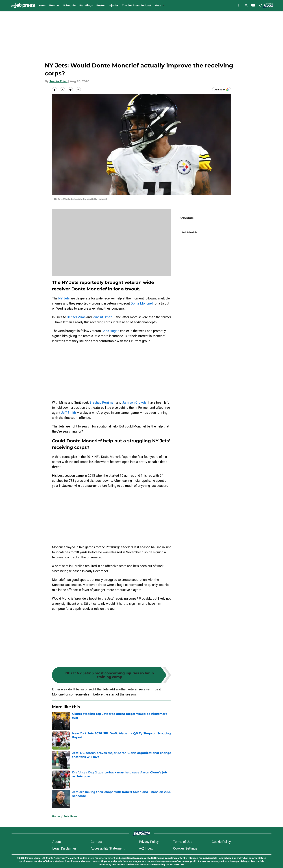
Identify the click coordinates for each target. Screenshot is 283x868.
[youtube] (253, 5)
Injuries (113, 5)
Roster (101, 5)
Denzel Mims (76, 317)
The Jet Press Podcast (137, 5)
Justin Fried (58, 81)
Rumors (54, 5)
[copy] (78, 90)
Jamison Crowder (135, 402)
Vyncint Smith (102, 317)
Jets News (70, 816)
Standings (86, 5)
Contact (96, 842)
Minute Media (33, 858)
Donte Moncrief (142, 303)
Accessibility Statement (108, 848)
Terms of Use (183, 842)
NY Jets (64, 298)
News (42, 5)
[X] (246, 5)
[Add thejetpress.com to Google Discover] (222, 90)
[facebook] (239, 5)
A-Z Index (146, 848)
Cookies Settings (185, 848)
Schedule (69, 5)
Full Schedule (190, 226)
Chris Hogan (110, 331)
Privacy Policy (149, 842)
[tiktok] (261, 5)
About (57, 842)
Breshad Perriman (102, 402)
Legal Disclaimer (64, 848)
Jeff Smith (68, 413)
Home (56, 816)
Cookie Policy (221, 842)
